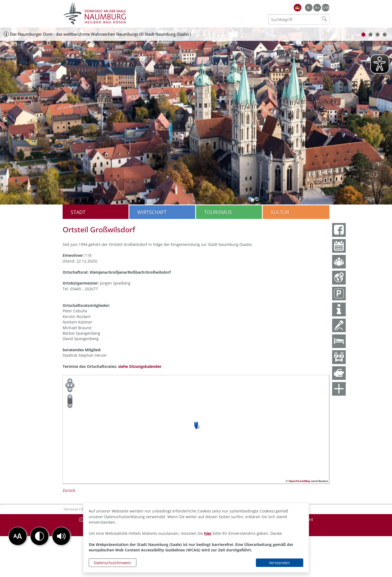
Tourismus (218, 212)
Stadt (78, 212)
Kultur (280, 212)
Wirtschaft (152, 212)
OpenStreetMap (299, 481)
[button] (61, 536)
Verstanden (279, 563)
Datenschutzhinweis (112, 563)
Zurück (69, 490)
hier (208, 533)
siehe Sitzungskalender (140, 366)
